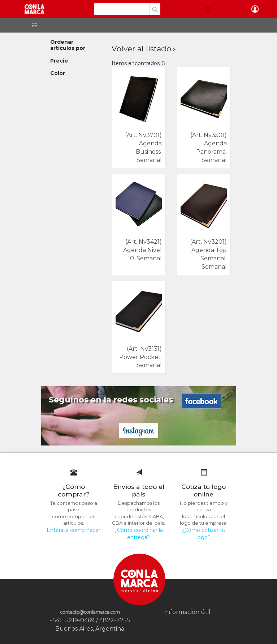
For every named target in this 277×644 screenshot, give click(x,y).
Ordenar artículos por (68, 45)
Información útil (187, 612)
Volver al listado (141, 49)
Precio (59, 61)
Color (58, 73)
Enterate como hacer (73, 530)
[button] (208, 9)
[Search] (122, 9)
